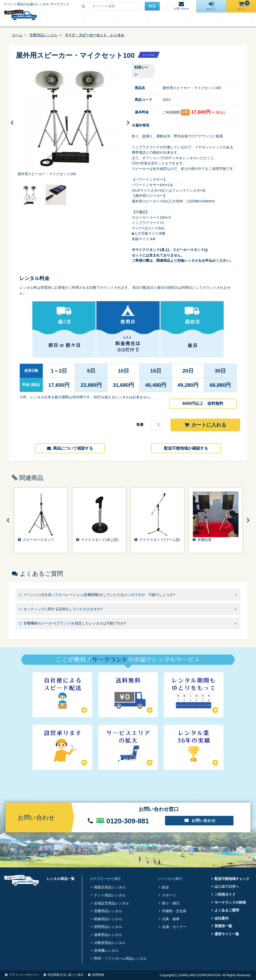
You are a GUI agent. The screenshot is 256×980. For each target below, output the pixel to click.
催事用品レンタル (108, 935)
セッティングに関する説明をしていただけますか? (63, 609)
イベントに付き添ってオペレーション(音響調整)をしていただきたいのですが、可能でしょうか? (99, 595)
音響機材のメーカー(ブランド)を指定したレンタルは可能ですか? (75, 623)
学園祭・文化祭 (174, 911)
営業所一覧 (223, 926)
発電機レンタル (106, 950)
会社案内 (238, 20)
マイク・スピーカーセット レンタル (94, 35)
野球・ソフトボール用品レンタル (120, 958)
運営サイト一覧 (227, 934)
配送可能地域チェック (232, 879)
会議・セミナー (174, 927)
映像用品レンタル (108, 919)
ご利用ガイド (134, 20)
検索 (152, 6)
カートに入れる (205, 425)
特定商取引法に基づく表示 (65, 975)
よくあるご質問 (207, 20)
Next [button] (128, 123)
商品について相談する (70, 448)
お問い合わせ (203, 821)
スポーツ (169, 895)
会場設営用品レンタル (111, 903)
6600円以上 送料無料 (203, 403)
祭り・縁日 (171, 903)
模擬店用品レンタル (110, 887)
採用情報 (98, 975)
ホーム (17, 35)
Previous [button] (12, 123)
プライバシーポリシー (24, 975)
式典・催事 (171, 919)
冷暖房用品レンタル (110, 943)
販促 (165, 887)
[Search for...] (115, 6)
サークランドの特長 (169, 20)
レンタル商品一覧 (63, 20)
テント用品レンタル (110, 895)
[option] (70, 120)
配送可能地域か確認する (186, 448)
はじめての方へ (102, 20)
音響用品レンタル (43, 35)
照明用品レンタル (108, 927)
